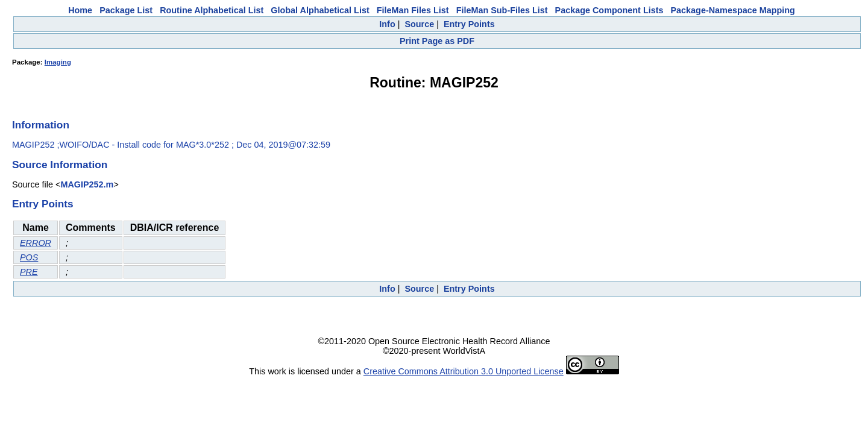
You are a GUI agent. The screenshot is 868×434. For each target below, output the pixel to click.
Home (80, 10)
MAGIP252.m (87, 184)
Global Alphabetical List (320, 10)
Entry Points (469, 24)
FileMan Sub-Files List (502, 10)
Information (41, 125)
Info (387, 24)
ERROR (36, 243)
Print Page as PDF (437, 41)
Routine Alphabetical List (212, 10)
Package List (126, 10)
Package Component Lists (609, 10)
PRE (29, 272)
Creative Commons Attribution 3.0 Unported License (464, 371)
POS (29, 257)
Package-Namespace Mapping (733, 10)
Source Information (60, 165)
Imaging (58, 62)
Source (419, 24)
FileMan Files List (413, 10)
